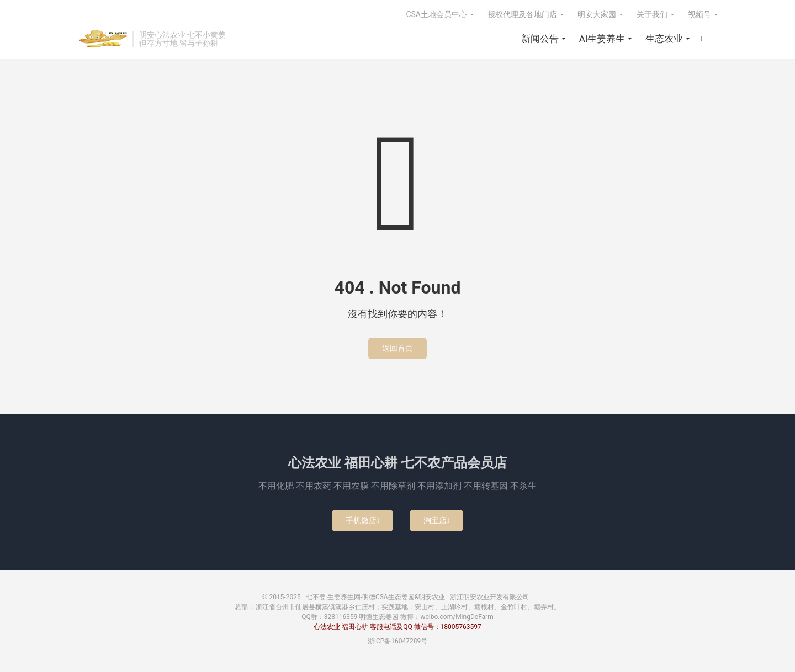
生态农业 (664, 39)
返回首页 (397, 348)
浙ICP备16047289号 (398, 641)
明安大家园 (597, 14)
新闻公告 (540, 39)
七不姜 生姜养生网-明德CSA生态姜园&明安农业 (102, 39)
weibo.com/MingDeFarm (457, 617)
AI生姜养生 (602, 39)
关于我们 (652, 14)
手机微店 (362, 520)
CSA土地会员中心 (436, 14)
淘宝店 (436, 520)
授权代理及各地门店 (522, 14)
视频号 (699, 14)
